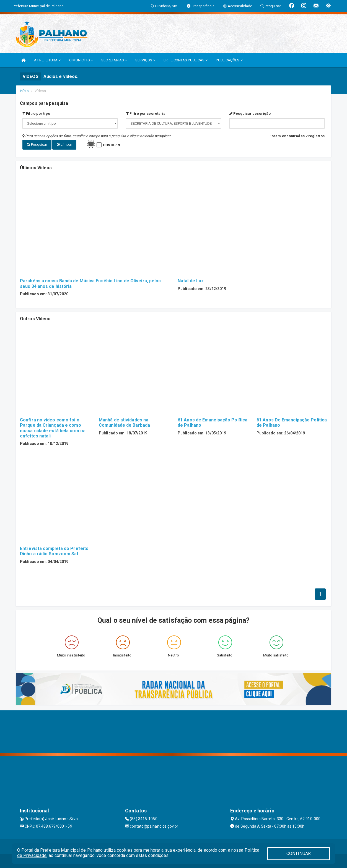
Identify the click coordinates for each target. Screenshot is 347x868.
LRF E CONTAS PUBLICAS (186, 60)
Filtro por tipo (36, 114)
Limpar (64, 144)
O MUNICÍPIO (81, 60)
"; (173, 123)
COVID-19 (111, 145)
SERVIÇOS (145, 60)
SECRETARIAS (114, 60)
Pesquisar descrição (250, 114)
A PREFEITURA (47, 60)
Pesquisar (37, 144)
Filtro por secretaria (146, 114)
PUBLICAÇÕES (229, 60)
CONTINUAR (299, 853)
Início (24, 91)
